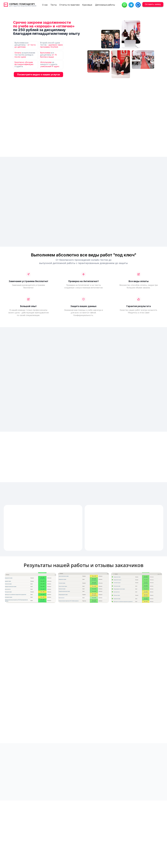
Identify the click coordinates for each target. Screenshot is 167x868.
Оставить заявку (153, 4)
